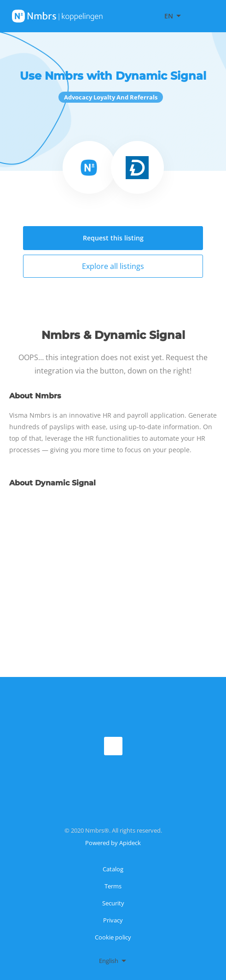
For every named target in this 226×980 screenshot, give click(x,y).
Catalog (113, 869)
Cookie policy (113, 937)
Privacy (113, 920)
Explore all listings (113, 266)
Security (113, 903)
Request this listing (113, 238)
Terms (113, 886)
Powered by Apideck (113, 843)
